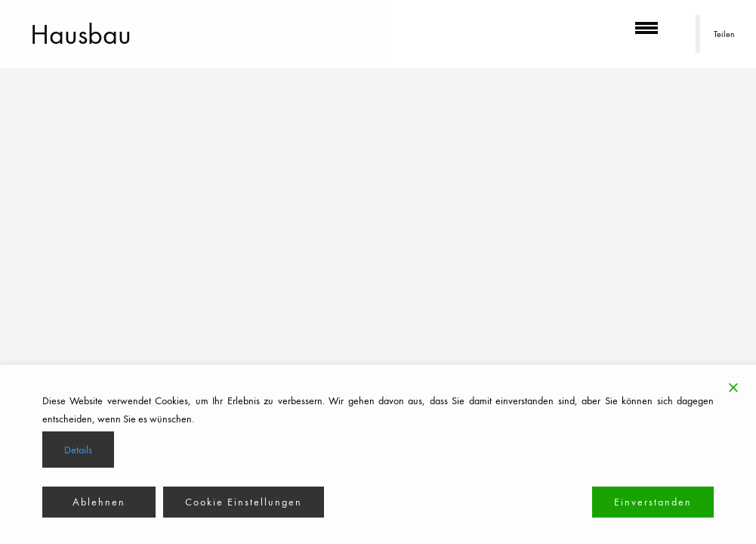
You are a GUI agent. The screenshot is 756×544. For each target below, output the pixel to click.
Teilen (724, 34)
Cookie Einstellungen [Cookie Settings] (244, 502)
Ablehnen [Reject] (99, 502)
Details (78, 450)
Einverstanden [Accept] (653, 502)
